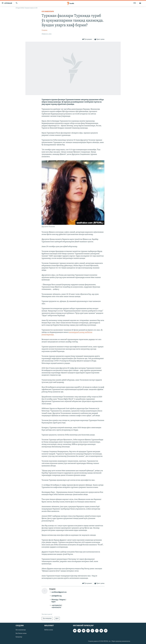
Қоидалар (19, 637)
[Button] (87, 39)
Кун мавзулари (48, 12)
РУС (135, 3)
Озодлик (44, 30)
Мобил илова (49, 630)
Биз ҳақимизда (21, 630)
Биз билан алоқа (21, 633)
